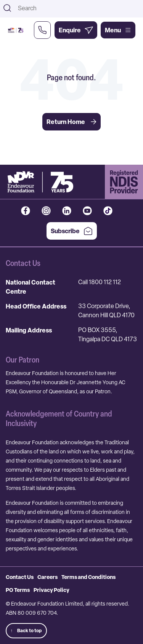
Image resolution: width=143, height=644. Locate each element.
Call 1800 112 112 (100, 282)
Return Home (71, 122)
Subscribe (72, 231)
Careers (47, 577)
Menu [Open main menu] (118, 30)
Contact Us (20, 577)
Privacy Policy (51, 590)
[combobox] (78, 8)
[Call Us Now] (42, 30)
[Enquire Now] (76, 30)
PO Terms (18, 590)
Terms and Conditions (88, 577)
